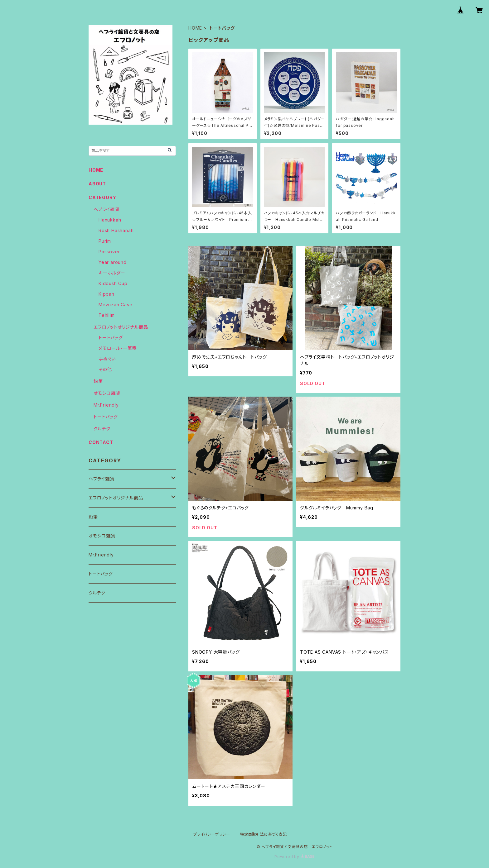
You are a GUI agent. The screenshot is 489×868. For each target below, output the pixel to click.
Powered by (294, 857)
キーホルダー (112, 273)
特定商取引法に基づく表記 (264, 834)
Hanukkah (110, 220)
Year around (113, 262)
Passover (109, 252)
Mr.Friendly (106, 405)
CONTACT (101, 442)
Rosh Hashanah (116, 230)
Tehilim (107, 315)
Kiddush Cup (113, 283)
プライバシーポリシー (212, 834)
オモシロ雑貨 (107, 393)
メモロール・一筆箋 (118, 348)
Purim (105, 241)
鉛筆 (98, 381)
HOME (195, 28)
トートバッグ (111, 338)
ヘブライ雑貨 (107, 209)
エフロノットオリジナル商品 (121, 327)
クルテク (102, 429)
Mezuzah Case (116, 305)
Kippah (107, 294)
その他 (105, 369)
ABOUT (97, 184)
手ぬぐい (107, 359)
